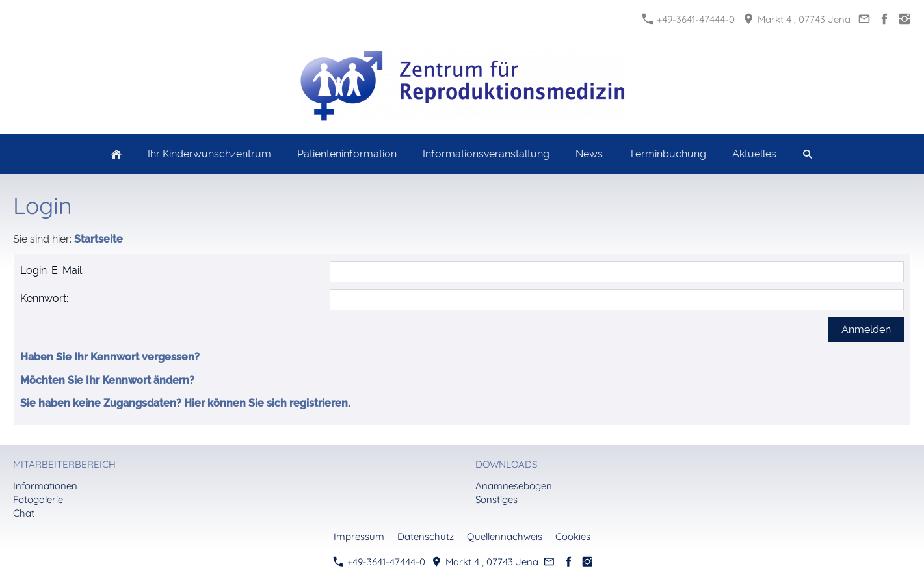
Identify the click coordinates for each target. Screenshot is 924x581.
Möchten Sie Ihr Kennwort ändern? (107, 380)
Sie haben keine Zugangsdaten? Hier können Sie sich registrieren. (185, 403)
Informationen (45, 486)
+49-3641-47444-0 (689, 19)
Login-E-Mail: (52, 270)
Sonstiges (496, 499)
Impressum (359, 536)
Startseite (99, 239)
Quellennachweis (505, 536)
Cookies (573, 536)
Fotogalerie (38, 499)
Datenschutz (426, 536)
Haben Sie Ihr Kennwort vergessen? (110, 357)
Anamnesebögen (514, 486)
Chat (24, 513)
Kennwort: (44, 298)
